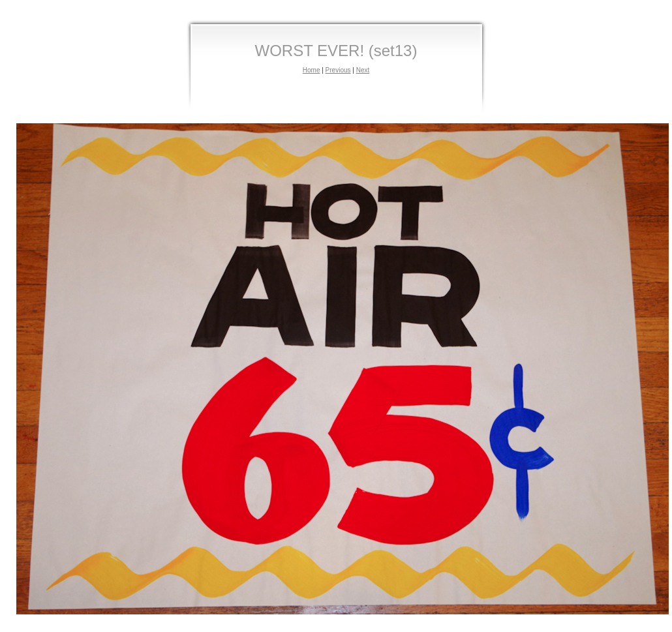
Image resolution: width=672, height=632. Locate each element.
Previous (338, 70)
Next (363, 70)
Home (312, 70)
